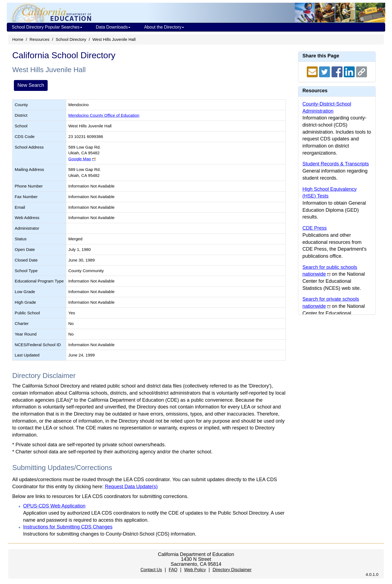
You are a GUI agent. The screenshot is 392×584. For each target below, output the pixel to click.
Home (18, 39)
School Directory (71, 39)
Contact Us (151, 570)
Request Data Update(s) (131, 487)
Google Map (80, 159)
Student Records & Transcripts (336, 164)
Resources (40, 39)
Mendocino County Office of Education (104, 115)
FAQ (173, 570)
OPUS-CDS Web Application (54, 506)
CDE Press (315, 228)
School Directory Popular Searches (47, 27)
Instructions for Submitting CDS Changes (68, 527)
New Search (31, 85)
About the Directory (164, 27)
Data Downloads (113, 27)
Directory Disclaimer (232, 570)
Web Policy (195, 570)
